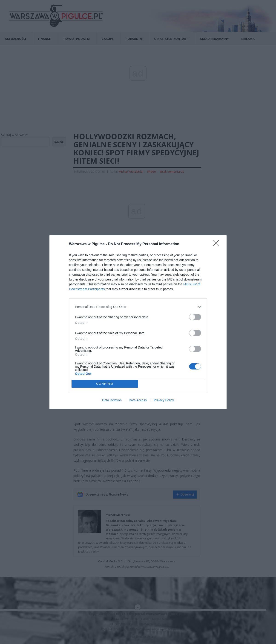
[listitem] (138, 307)
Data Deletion (112, 400)
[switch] (195, 317)
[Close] (218, 244)
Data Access (138, 400)
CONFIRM (105, 383)
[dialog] (138, 322)
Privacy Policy (164, 400)
